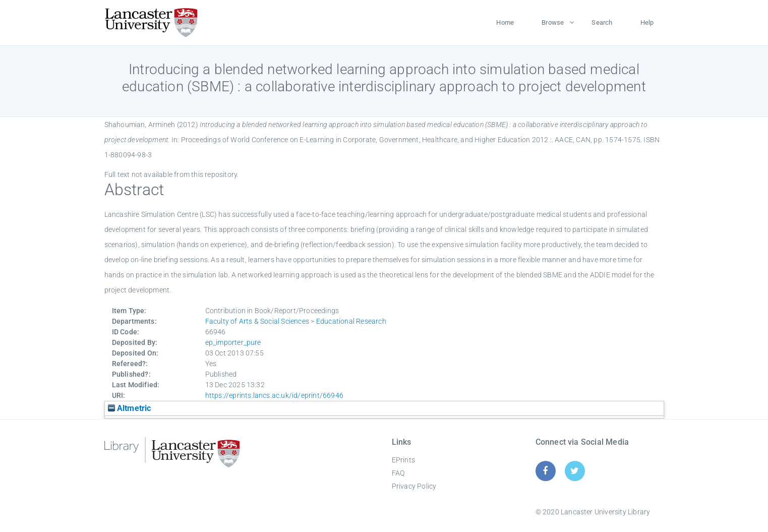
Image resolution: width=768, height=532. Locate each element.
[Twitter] (575, 471)
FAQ (398, 473)
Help (647, 22)
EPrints (403, 460)
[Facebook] (545, 471)
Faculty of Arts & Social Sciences (257, 321)
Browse (553, 22)
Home (505, 22)
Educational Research (351, 321)
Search (602, 22)
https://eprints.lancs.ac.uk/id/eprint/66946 (275, 395)
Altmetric (130, 408)
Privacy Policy (414, 486)
